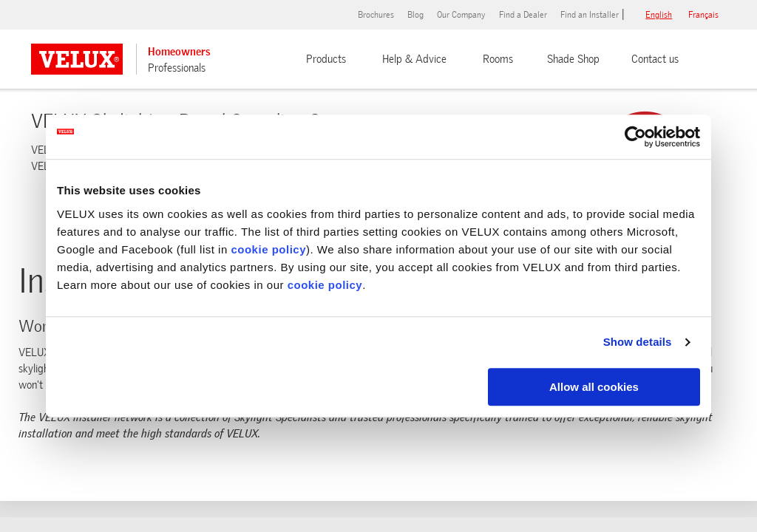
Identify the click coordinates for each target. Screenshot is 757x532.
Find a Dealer (523, 15)
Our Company (461, 15)
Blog (415, 15)
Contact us (655, 59)
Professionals (177, 68)
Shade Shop (573, 59)
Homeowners (179, 52)
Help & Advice (414, 59)
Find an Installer (590, 15)
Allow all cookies (594, 387)
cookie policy (268, 249)
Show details (638, 342)
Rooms (498, 59)
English (659, 15)
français (703, 15)
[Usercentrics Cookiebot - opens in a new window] (635, 137)
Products (326, 59)
